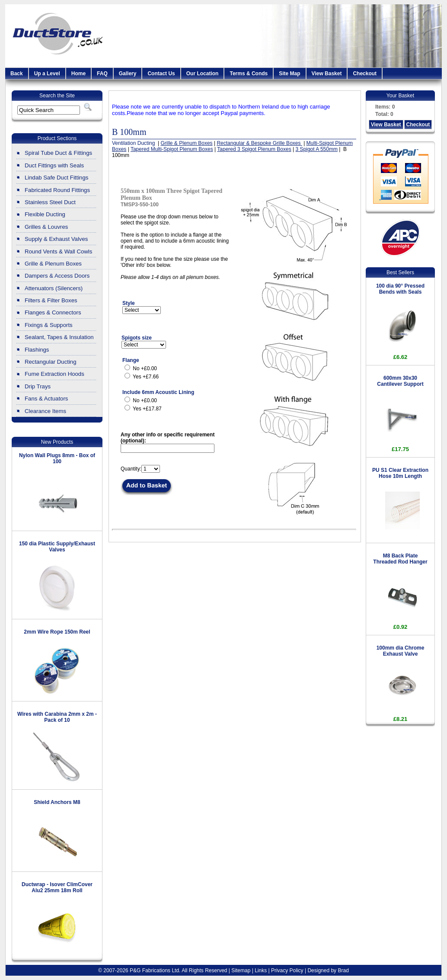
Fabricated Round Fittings (57, 190)
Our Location (203, 74)
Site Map (289, 74)
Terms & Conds (249, 74)
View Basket (327, 74)
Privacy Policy (287, 970)
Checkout (365, 74)
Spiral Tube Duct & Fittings (58, 153)
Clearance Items (45, 411)
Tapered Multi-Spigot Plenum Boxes (172, 149)
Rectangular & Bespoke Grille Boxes (259, 143)
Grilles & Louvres (46, 227)
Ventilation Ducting (134, 143)
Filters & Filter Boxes (51, 300)
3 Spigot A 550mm (317, 149)
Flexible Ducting (45, 214)
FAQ (102, 74)
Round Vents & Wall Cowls (58, 251)
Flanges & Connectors (53, 312)
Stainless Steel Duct (50, 202)
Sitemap (241, 970)
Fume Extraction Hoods (54, 374)
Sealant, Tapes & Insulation (59, 337)
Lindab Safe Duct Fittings (56, 178)
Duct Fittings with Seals (54, 165)
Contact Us (161, 74)
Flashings (37, 350)
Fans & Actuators (46, 399)
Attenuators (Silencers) (54, 288)
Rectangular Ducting (51, 362)
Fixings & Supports (49, 325)
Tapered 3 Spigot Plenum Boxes (254, 149)
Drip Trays (38, 386)
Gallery (128, 74)
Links (261, 970)
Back (17, 74)
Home (78, 74)
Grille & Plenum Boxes (53, 264)
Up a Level (47, 74)
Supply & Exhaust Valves (56, 239)
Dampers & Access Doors (57, 276)
